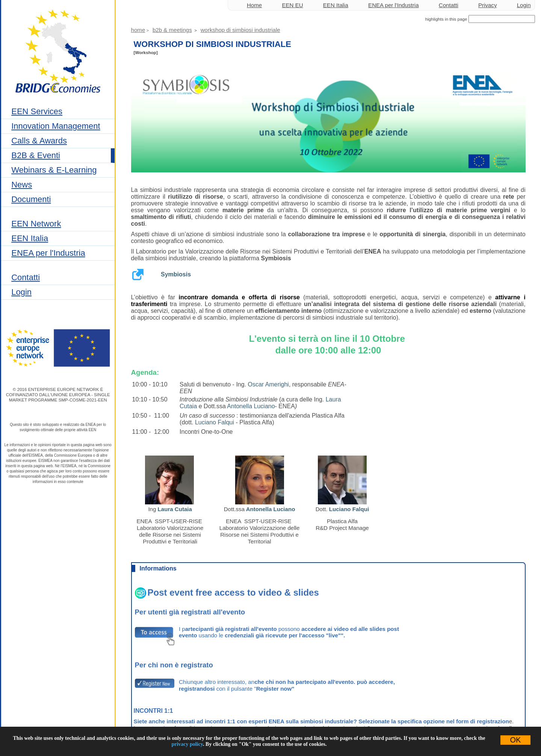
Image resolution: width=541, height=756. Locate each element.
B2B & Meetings (172, 30)
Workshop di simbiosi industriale (240, 30)
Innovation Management (56, 126)
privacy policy (187, 744)
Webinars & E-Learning (54, 170)
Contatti (26, 277)
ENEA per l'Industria (48, 253)
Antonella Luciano (251, 406)
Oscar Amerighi (268, 384)
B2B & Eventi (36, 155)
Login (21, 292)
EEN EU (292, 5)
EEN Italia (30, 238)
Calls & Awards (39, 141)
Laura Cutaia (175, 509)
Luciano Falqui (215, 422)
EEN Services (37, 111)
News (22, 185)
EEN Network (36, 224)
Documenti (31, 199)
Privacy (487, 5)
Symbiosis (176, 274)
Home (254, 5)
